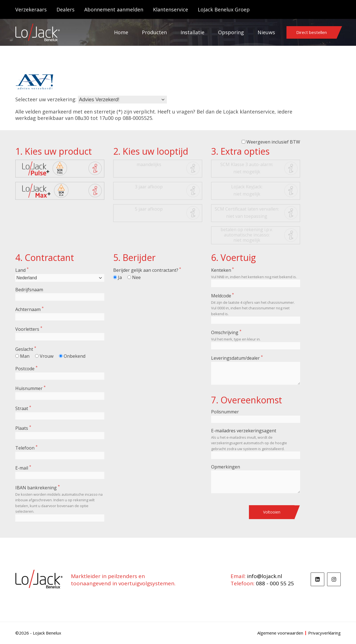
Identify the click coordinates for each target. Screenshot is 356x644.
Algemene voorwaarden (280, 633)
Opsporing (231, 32)
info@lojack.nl (264, 576)
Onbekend (75, 356)
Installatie (192, 32)
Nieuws (266, 32)
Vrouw (47, 356)
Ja (120, 277)
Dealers (65, 9)
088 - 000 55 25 (275, 583)
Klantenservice (170, 9)
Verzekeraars (31, 9)
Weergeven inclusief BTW (273, 142)
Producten (154, 32)
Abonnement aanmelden (114, 9)
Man (25, 356)
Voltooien (272, 512)
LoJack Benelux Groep (224, 9)
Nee (136, 277)
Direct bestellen (311, 32)
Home (121, 32)
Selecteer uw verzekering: (46, 99)
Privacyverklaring (324, 633)
